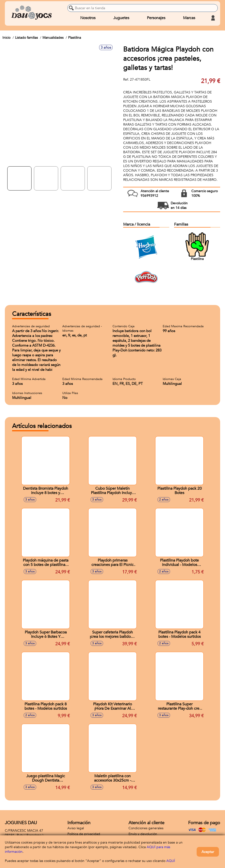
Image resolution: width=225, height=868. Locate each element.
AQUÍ (171, 861)
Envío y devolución (143, 834)
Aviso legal (76, 828)
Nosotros (88, 18)
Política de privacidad (84, 834)
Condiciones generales (146, 828)
